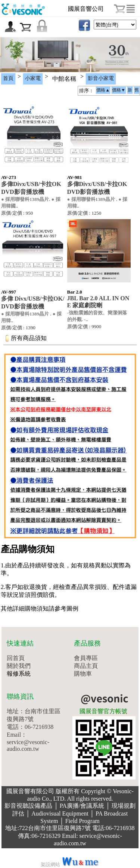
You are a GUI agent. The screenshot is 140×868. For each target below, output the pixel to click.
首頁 (8, 78)
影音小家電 (101, 78)
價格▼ (119, 90)
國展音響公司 (86, 9)
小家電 (33, 78)
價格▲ (103, 90)
